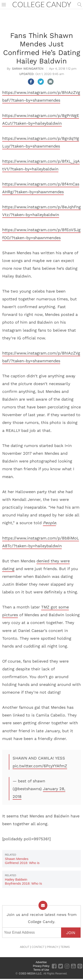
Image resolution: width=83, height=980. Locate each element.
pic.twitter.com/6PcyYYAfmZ (40, 766)
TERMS (65, 947)
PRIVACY (52, 947)
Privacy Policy (41, 966)
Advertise (41, 962)
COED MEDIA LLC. (31, 974)
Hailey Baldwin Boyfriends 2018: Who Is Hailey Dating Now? (23, 883)
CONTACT (38, 947)
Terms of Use (41, 970)
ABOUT (25, 947)
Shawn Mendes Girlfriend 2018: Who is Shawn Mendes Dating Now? (22, 865)
